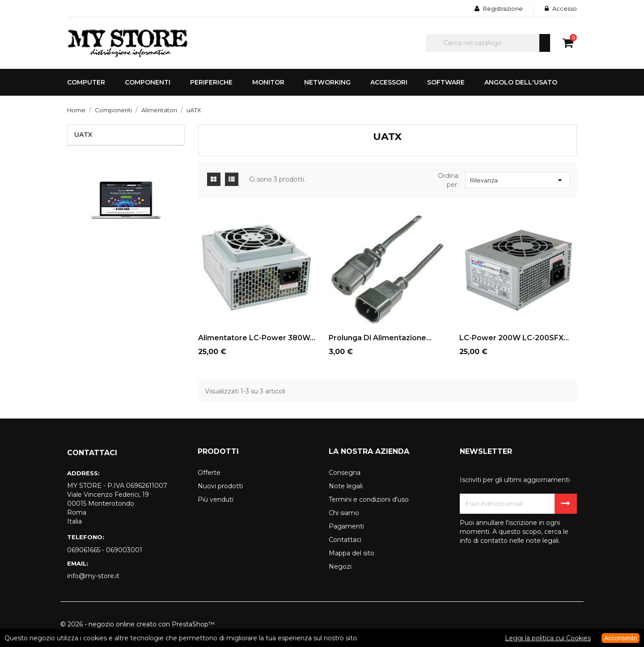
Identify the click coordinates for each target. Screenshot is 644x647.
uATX (83, 135)
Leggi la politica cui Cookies (548, 638)
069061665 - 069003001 (105, 550)
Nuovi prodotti (220, 486)
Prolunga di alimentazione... (380, 338)
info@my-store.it (93, 576)
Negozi (340, 567)
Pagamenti (346, 526)
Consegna (345, 473)
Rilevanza (518, 180)
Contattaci (345, 540)
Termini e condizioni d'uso (369, 499)
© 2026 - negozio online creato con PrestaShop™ (138, 624)
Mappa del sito (352, 553)
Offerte (209, 473)
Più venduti (216, 499)
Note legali (346, 486)
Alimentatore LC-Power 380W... (257, 338)
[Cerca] (488, 43)
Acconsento (621, 638)
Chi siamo (344, 513)
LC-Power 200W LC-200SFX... (514, 338)
